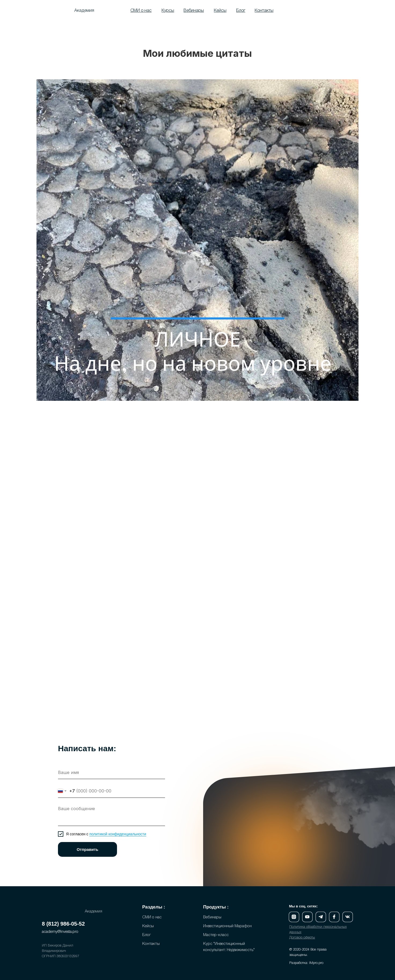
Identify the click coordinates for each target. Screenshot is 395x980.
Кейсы (148, 926)
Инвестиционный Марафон (227, 926)
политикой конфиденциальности (118, 834)
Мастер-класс (216, 935)
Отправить (88, 849)
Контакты (151, 944)
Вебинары (212, 917)
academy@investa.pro (60, 932)
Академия (84, 11)
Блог (147, 935)
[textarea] (111, 815)
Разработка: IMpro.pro (306, 963)
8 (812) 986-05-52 (63, 924)
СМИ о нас (152, 917)
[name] (111, 772)
